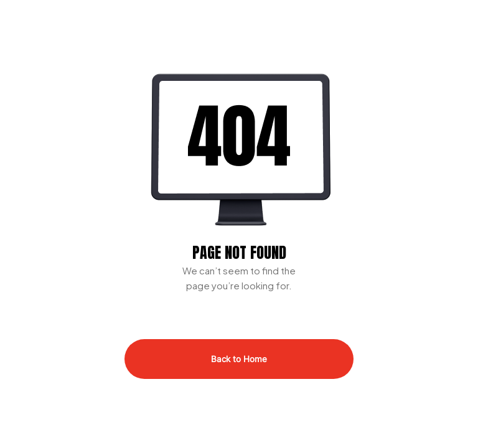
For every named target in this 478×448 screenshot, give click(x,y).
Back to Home (239, 359)
